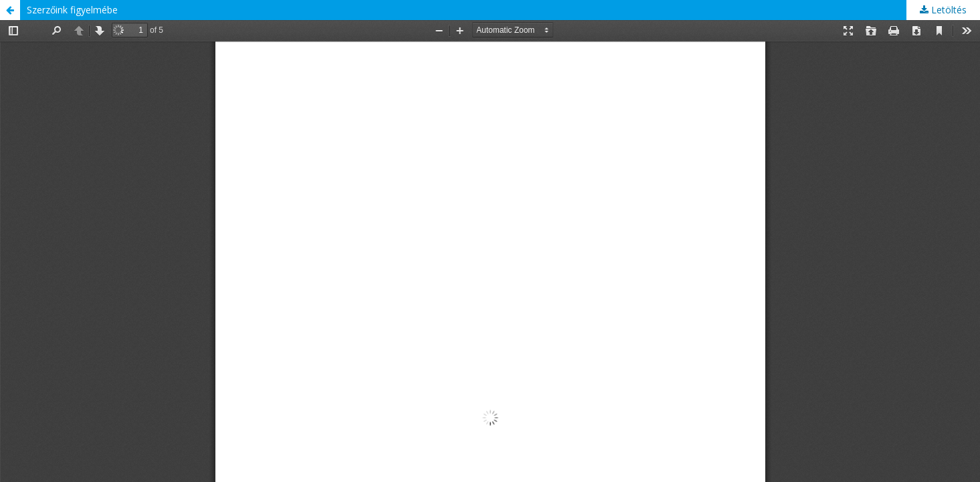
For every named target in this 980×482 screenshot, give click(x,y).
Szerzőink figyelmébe (72, 10)
